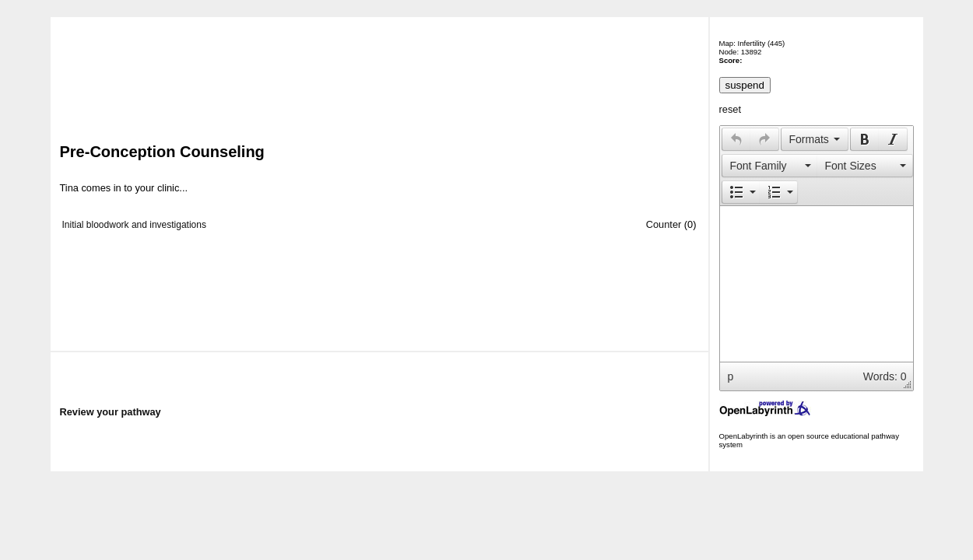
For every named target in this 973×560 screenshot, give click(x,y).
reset (730, 109)
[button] (736, 139)
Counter (664, 224)
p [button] (731, 376)
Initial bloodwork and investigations (134, 225)
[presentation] (736, 139)
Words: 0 (885, 376)
